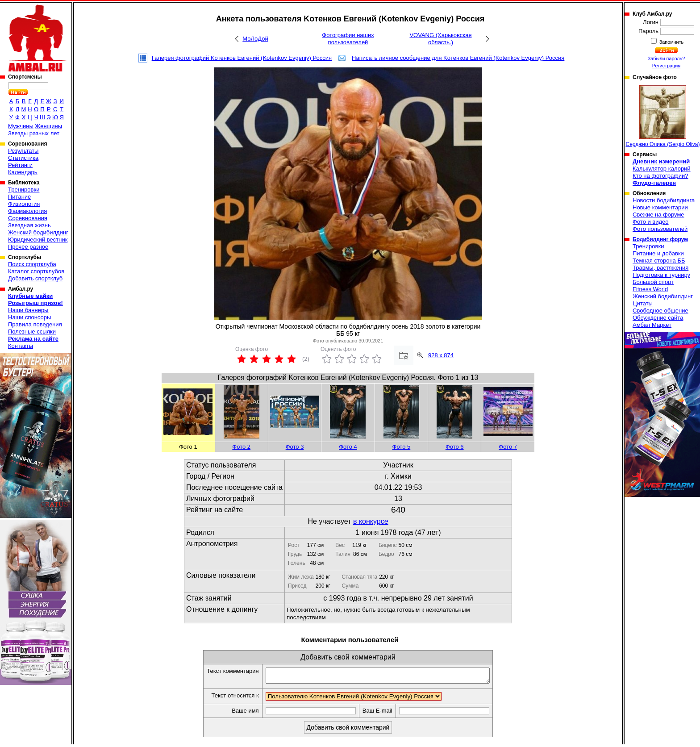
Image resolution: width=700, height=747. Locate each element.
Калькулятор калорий (662, 169)
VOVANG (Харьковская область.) (440, 39)
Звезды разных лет (34, 133)
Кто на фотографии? (660, 176)
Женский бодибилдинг (38, 232)
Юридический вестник (38, 240)
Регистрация (666, 66)
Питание (19, 197)
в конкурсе (371, 521)
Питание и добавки (658, 253)
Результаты (23, 151)
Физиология (24, 204)
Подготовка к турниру (661, 275)
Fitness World (650, 289)
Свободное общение (660, 311)
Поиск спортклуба (32, 264)
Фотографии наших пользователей (348, 39)
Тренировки (24, 190)
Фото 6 (455, 447)
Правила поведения (35, 324)
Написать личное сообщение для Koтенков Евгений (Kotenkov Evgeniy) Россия (458, 58)
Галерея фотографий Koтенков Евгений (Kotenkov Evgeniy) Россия (242, 58)
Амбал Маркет (652, 325)
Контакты (21, 346)
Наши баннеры (28, 310)
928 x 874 (441, 355)
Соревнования (28, 218)
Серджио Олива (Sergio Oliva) (663, 116)
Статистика (23, 158)
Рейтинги (20, 165)
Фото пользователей (660, 229)
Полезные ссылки (32, 332)
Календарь (23, 172)
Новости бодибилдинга (664, 200)
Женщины (48, 126)
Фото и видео (651, 222)
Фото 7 (508, 447)
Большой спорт (653, 282)
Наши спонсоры (29, 317)
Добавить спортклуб (35, 278)
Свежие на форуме (658, 215)
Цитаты (643, 303)
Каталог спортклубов (36, 271)
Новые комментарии (660, 207)
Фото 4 (348, 447)
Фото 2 (241, 447)
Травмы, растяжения (660, 268)
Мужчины (21, 126)
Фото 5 (402, 447)
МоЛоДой (255, 39)
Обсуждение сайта (658, 318)
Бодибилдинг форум (660, 239)
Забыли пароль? (667, 58)
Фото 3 (295, 447)
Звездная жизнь (29, 225)
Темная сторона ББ (659, 261)
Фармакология (27, 211)
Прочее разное (28, 247)
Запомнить (671, 42)
